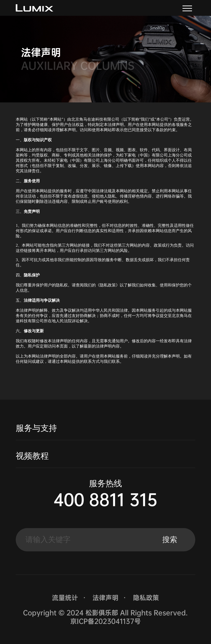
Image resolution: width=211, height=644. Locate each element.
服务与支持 (36, 428)
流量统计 (65, 598)
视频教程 (32, 456)
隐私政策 (146, 598)
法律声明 (105, 598)
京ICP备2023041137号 (105, 621)
